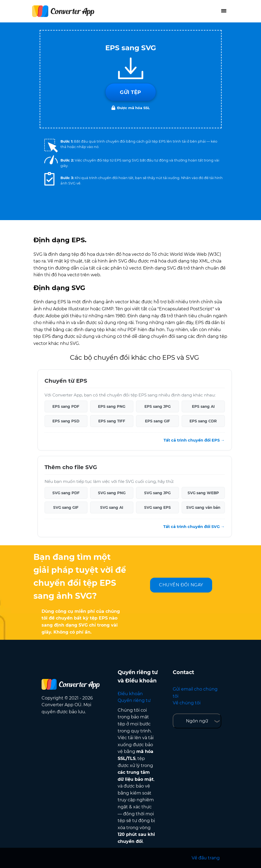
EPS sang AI (203, 406)
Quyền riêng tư (134, 700)
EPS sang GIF (157, 421)
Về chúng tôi (187, 703)
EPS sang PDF (66, 406)
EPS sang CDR (203, 421)
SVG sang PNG (112, 493)
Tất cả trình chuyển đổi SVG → (194, 527)
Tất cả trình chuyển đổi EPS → (194, 440)
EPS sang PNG (112, 406)
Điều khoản (130, 694)
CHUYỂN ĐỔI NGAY (181, 585)
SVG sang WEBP (203, 493)
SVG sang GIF (66, 507)
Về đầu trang (206, 858)
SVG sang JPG (157, 493)
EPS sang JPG (157, 406)
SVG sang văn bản (203, 507)
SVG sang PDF (66, 493)
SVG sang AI (112, 507)
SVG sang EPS (157, 507)
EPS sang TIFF (112, 421)
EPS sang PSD (66, 421)
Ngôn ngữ (197, 721)
